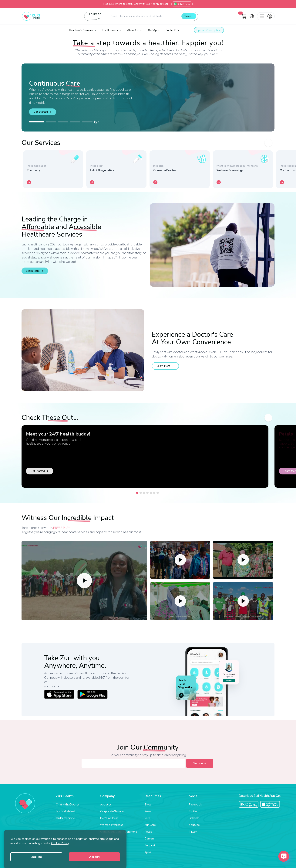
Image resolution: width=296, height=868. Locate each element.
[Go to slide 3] (144, 493)
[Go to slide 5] (151, 493)
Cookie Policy (60, 843)
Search (189, 16)
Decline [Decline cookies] (36, 857)
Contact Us (172, 30)
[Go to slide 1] (137, 493)
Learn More (35, 271)
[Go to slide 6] (154, 493)
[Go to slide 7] (158, 493)
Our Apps (154, 30)
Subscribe (200, 763)
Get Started (43, 112)
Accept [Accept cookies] (94, 857)
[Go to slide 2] (141, 493)
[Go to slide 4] (147, 493)
